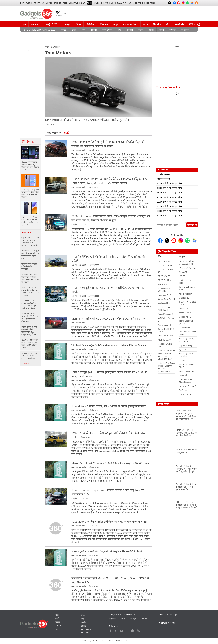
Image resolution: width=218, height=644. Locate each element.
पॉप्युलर (182, 256)
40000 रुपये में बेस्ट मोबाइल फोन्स (169, 216)
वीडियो (89, 24)
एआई (51, 24)
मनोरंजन (94, 30)
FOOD (65, 3)
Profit (37, 3)
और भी (26, 364)
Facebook (110, 630)
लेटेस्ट (160, 256)
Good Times (149, 3)
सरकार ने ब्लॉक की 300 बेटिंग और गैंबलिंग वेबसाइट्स (29, 266)
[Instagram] (181, 241)
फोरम (146, 24)
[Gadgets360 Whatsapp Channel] (187, 241)
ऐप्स (83, 30)
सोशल (162, 30)
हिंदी (43, 3)
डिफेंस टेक (104, 24)
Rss (138, 630)
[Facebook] (160, 241)
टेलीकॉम (130, 30)
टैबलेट (74, 30)
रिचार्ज (156, 24)
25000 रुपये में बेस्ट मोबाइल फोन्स (169, 202)
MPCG (131, 3)
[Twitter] (167, 241)
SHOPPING (105, 3)
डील (168, 24)
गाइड (116, 24)
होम (24, 24)
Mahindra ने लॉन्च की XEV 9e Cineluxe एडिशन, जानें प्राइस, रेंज (87, 120)
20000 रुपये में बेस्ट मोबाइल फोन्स (169, 197)
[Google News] (194, 241)
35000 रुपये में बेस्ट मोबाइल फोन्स (169, 211)
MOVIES (49, 3)
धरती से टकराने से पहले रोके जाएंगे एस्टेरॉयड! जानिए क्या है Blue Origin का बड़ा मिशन (29, 331)
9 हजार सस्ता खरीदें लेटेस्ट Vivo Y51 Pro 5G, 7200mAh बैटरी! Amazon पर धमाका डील (30, 242)
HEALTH (83, 3)
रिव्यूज (68, 24)
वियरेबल (172, 30)
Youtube (122, 630)
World (30, 3)
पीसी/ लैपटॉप (107, 30)
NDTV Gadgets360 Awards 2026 (39, 30)
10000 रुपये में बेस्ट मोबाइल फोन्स (169, 183)
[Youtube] (174, 241)
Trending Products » (168, 87)
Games (96, 3)
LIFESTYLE (73, 3)
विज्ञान (141, 30)
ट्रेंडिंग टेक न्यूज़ (28, 142)
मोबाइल (64, 30)
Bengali (133, 618)
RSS (57, 615)
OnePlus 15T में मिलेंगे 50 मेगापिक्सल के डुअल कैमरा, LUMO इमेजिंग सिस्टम (30, 344)
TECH (90, 3)
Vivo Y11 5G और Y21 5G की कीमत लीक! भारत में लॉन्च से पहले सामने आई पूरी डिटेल (30, 291)
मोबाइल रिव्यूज (163, 404)
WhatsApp (133, 630)
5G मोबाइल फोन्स (163, 174)
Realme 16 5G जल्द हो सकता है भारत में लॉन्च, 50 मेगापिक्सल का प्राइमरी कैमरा (30, 255)
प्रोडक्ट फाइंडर (130, 24)
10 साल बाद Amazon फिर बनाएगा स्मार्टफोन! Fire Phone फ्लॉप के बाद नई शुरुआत (30, 278)
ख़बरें (57, 618)
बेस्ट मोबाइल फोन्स (164, 179)
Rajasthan (122, 3)
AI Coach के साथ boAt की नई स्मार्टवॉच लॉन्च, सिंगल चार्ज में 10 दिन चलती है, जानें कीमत (30, 305)
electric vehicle (79, 150)
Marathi (139, 3)
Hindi (123, 618)
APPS (114, 3)
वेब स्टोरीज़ (185, 30)
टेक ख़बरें (35, 24)
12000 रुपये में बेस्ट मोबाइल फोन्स (169, 188)
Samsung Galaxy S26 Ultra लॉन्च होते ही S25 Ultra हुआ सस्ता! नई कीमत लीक (30, 318)
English (112, 618)
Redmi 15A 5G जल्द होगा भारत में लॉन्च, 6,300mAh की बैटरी (29, 356)
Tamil (144, 618)
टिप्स (119, 30)
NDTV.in (85, 633)
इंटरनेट (151, 30)
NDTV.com (86, 629)
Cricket (57, 3)
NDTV (23, 3)
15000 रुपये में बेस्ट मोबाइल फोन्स (169, 193)
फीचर (78, 24)
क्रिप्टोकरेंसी (180, 24)
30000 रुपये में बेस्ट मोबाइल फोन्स (169, 206)
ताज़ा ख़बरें (26, 233)
